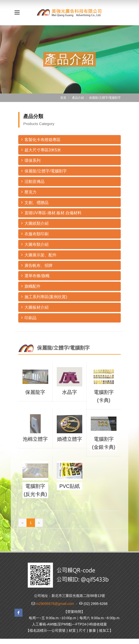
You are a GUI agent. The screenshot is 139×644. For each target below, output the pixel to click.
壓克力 (29, 192)
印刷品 (29, 318)
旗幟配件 (31, 286)
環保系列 (31, 160)
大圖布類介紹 (35, 244)
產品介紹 (78, 98)
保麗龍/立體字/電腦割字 (44, 171)
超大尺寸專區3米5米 (41, 150)
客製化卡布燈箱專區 (41, 139)
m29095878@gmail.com (55, 604)
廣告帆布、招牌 (37, 265)
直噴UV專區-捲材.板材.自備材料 (51, 213)
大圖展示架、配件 (39, 255)
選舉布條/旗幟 (35, 276)
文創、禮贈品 (35, 202)
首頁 (63, 98)
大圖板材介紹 (35, 307)
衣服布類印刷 (35, 234)
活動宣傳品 (33, 181)
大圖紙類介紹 (35, 223)
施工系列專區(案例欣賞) (44, 297)
